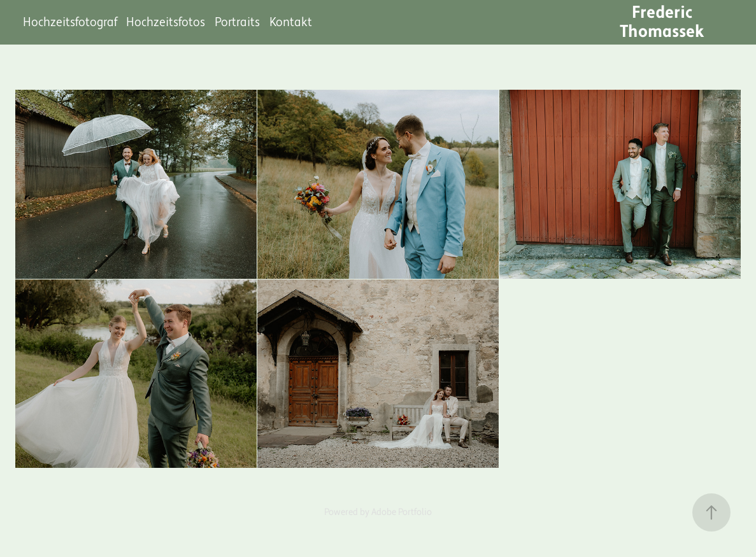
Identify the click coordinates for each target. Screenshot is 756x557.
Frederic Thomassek (662, 22)
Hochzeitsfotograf (70, 22)
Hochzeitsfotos (166, 22)
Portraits (237, 22)
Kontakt (291, 22)
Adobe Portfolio (402, 512)
